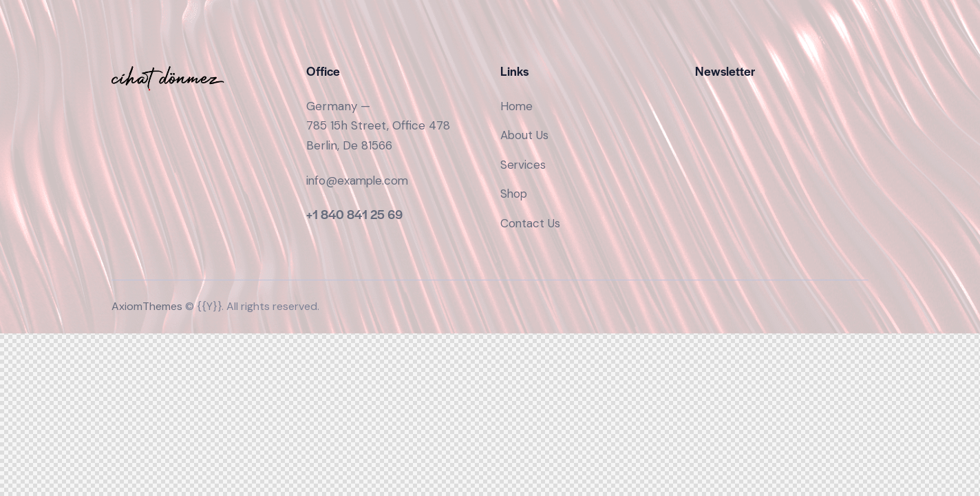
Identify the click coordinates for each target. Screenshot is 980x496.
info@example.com (359, 180)
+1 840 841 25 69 (354, 215)
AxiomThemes (147, 307)
